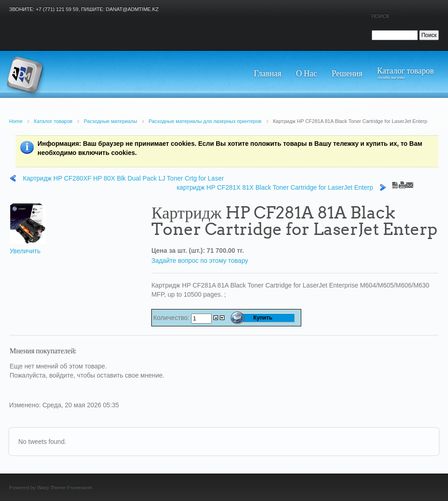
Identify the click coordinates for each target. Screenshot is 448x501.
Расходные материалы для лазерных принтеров (205, 121)
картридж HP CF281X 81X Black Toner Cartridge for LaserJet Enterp (275, 187)
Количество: (172, 318)
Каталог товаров (53, 121)
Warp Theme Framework (65, 487)
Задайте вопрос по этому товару (200, 261)
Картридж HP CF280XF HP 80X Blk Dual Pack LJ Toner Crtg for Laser (123, 178)
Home (16, 121)
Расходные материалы (110, 121)
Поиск (381, 16)
